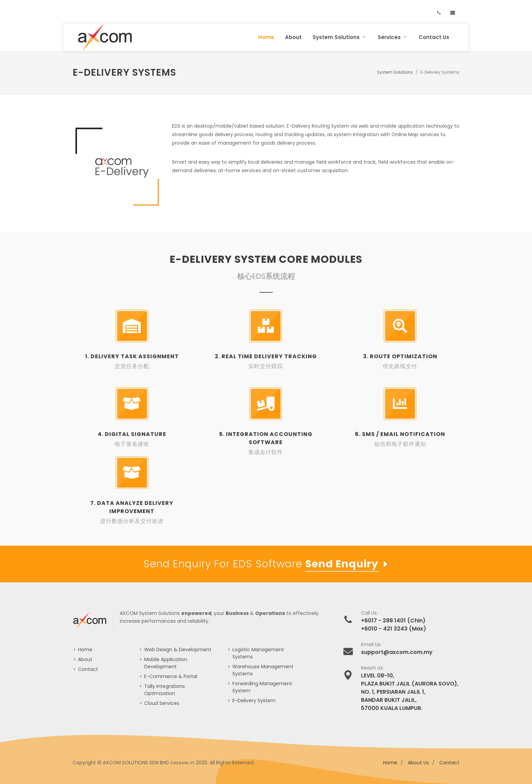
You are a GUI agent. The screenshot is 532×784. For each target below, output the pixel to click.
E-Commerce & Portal (171, 676)
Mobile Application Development (166, 663)
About (85, 659)
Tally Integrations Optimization (165, 690)
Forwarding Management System (262, 687)
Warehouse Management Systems (263, 670)
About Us (418, 763)
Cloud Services (162, 703)
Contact (88, 669)
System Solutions (395, 72)
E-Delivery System (254, 700)
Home (85, 650)
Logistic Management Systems (258, 653)
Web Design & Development (178, 650)
